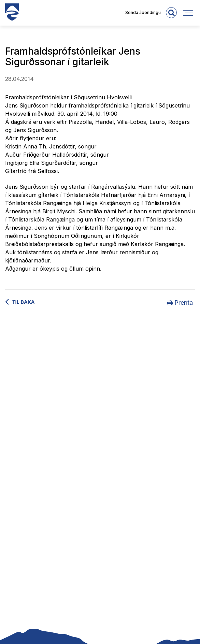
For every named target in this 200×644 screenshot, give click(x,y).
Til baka (24, 302)
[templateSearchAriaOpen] (171, 13)
